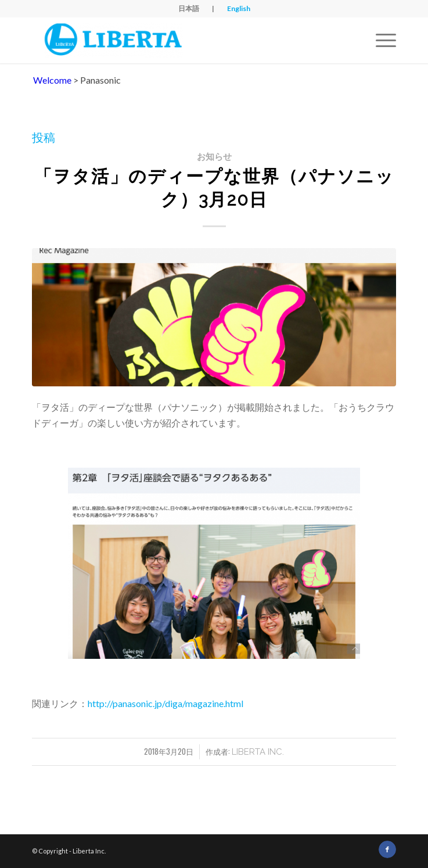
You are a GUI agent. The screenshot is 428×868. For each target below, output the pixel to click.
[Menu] (380, 40)
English (239, 8)
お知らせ (214, 157)
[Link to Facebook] (387, 849)
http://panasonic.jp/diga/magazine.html (166, 703)
